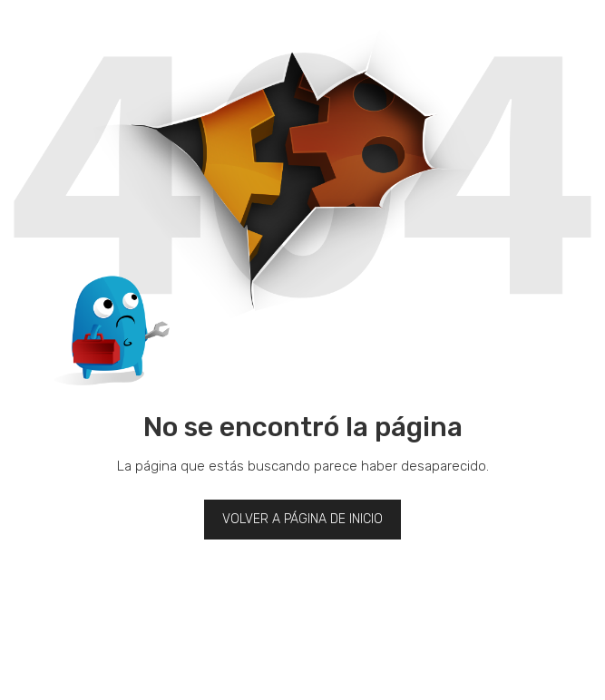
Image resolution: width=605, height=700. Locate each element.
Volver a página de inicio (302, 519)
